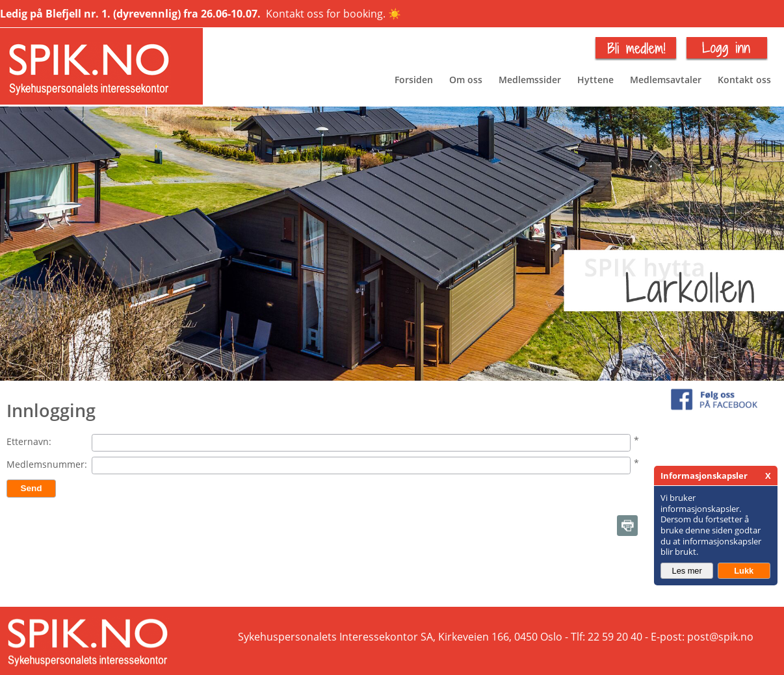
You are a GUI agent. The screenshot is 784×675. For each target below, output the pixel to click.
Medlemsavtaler (666, 80)
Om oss (466, 80)
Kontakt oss (744, 80)
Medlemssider (530, 80)
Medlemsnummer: (47, 464)
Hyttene (595, 80)
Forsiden (414, 80)
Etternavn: (29, 441)
